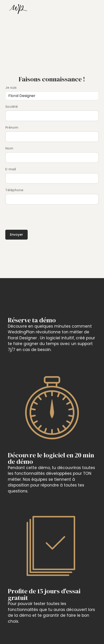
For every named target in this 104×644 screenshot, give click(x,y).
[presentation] (40, 216)
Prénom (12, 127)
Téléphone (14, 190)
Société (12, 107)
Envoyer (16, 235)
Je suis (11, 88)
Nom (9, 148)
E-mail (11, 169)
